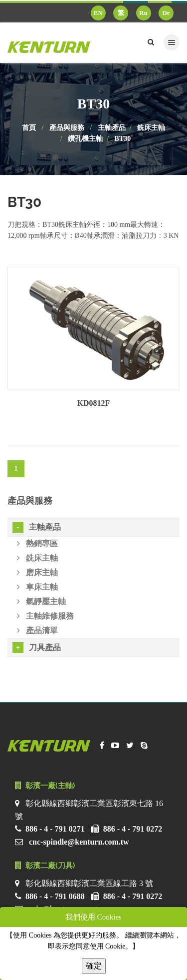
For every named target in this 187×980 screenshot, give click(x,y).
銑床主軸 (151, 128)
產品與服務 (67, 128)
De (166, 13)
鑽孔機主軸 (85, 139)
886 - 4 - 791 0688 (55, 896)
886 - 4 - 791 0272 (133, 829)
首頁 (29, 128)
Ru (143, 13)
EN (98, 13)
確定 (94, 966)
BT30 (123, 139)
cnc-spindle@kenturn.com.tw (79, 842)
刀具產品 (37, 648)
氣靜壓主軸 (41, 601)
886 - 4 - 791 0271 (55, 829)
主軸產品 (112, 128)
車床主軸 (37, 587)
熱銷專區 (37, 543)
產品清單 (37, 630)
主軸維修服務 (45, 616)
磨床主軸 (37, 572)
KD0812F (94, 403)
